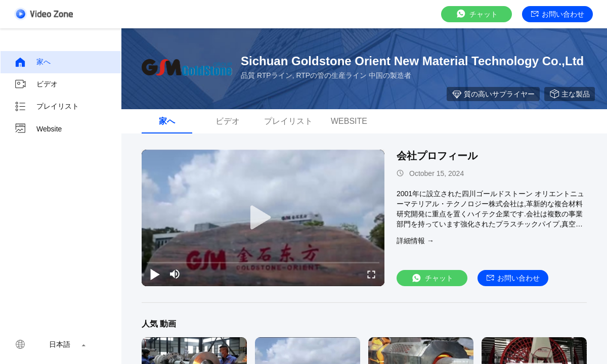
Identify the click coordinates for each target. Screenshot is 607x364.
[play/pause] (155, 274)
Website (38, 129)
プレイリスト (47, 107)
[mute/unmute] (175, 274)
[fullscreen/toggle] (371, 274)
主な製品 (570, 94)
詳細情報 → (415, 241)
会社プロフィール (437, 156)
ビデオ (36, 84)
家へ (32, 62)
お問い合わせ (558, 14)
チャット (476, 14)
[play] (263, 218)
